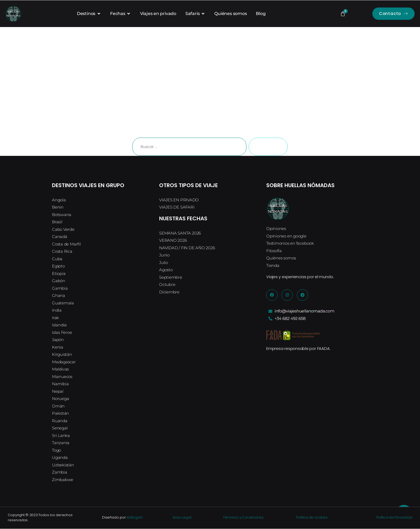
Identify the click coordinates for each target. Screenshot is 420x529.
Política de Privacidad (391, 518)
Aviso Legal (182, 518)
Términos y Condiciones (241, 518)
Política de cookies (310, 518)
